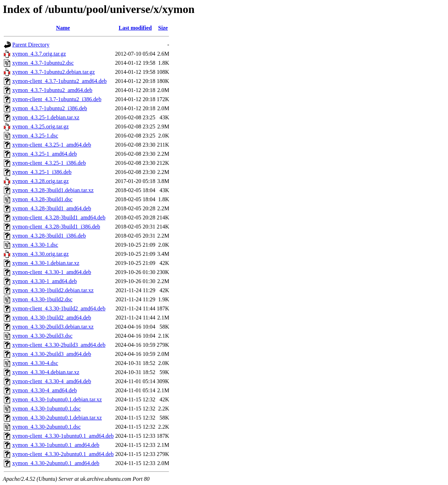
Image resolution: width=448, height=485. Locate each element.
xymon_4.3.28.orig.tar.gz (40, 181)
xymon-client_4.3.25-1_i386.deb (49, 163)
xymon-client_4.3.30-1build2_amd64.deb (59, 308)
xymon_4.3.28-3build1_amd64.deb (52, 208)
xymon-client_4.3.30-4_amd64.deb (52, 381)
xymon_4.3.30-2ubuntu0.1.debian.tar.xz (57, 418)
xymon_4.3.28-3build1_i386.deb (49, 236)
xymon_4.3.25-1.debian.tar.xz (46, 117)
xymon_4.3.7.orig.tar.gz (39, 54)
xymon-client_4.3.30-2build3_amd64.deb (59, 345)
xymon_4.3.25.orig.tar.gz (40, 126)
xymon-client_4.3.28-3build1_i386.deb (56, 227)
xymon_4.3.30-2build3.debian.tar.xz (53, 327)
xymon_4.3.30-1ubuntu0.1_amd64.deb (56, 445)
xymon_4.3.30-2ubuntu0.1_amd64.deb (56, 463)
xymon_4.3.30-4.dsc (35, 363)
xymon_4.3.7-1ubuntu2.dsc (43, 63)
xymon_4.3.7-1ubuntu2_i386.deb (50, 108)
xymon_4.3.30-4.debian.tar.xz (46, 372)
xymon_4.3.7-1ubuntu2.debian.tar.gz (54, 72)
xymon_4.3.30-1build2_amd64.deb (52, 318)
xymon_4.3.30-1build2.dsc (42, 299)
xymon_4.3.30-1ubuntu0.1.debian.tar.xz (57, 399)
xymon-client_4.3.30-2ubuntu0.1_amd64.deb (63, 454)
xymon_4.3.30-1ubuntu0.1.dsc (47, 409)
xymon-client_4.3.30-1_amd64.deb (52, 272)
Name (63, 28)
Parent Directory (31, 45)
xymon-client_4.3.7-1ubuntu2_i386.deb (57, 99)
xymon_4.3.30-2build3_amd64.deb (52, 354)
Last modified (135, 28)
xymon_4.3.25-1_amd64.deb (44, 154)
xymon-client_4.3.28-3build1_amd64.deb (59, 217)
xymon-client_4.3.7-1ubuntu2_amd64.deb (59, 81)
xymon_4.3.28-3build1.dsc (42, 199)
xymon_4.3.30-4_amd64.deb (44, 390)
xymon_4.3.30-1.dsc (35, 245)
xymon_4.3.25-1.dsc (35, 136)
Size (163, 28)
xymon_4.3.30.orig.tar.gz (40, 254)
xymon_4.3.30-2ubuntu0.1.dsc (47, 427)
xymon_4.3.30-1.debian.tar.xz (46, 263)
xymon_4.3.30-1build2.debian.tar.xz (53, 290)
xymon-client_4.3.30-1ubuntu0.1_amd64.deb (63, 436)
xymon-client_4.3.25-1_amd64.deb (52, 145)
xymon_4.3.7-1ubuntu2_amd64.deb (52, 90)
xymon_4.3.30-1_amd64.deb (44, 281)
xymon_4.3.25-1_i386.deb (42, 172)
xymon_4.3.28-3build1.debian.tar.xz (53, 190)
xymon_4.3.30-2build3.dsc (42, 336)
